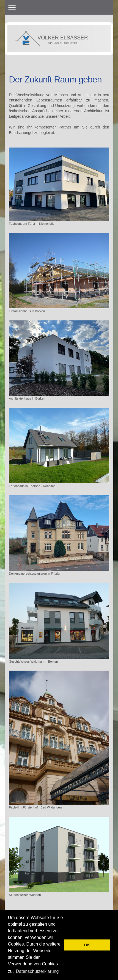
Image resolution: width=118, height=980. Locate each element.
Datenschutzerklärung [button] (37, 971)
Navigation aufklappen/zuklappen (59, 7)
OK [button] (87, 945)
